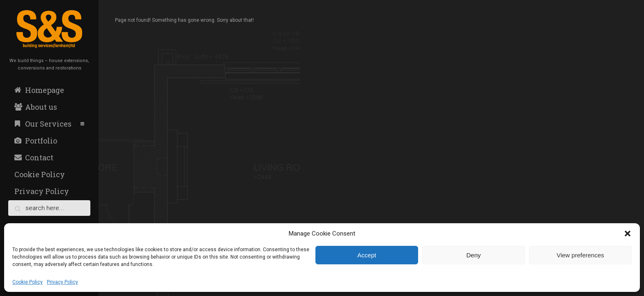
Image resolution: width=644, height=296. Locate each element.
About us (36, 107)
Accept (367, 255)
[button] (628, 234)
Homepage (39, 90)
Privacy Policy (62, 282)
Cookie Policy (28, 282)
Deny (473, 255)
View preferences (580, 255)
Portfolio (36, 141)
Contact (34, 157)
